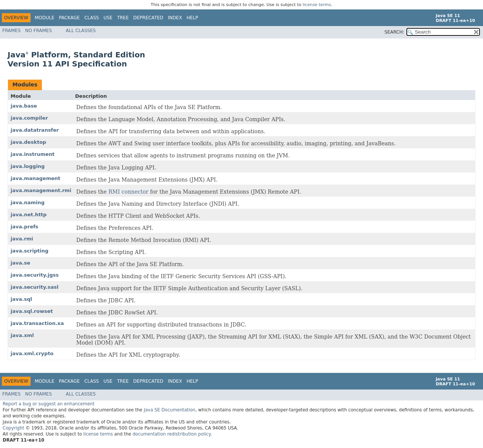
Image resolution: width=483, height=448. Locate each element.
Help (192, 18)
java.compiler (29, 118)
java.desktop (28, 142)
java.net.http (29, 215)
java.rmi (22, 239)
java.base (24, 106)
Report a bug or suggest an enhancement (48, 404)
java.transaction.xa (37, 323)
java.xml (22, 335)
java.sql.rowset (32, 311)
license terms (317, 5)
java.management (35, 178)
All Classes (81, 31)
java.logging (28, 166)
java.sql (21, 299)
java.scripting (29, 251)
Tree (123, 18)
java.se (20, 263)
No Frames (39, 31)
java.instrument (33, 154)
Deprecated (148, 18)
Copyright (13, 428)
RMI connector (128, 192)
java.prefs (24, 227)
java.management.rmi (41, 190)
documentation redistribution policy (171, 434)
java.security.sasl (35, 287)
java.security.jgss (35, 275)
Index (175, 18)
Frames (12, 31)
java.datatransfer (35, 130)
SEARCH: (395, 32)
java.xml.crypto (32, 353)
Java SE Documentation (170, 410)
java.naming (28, 202)
